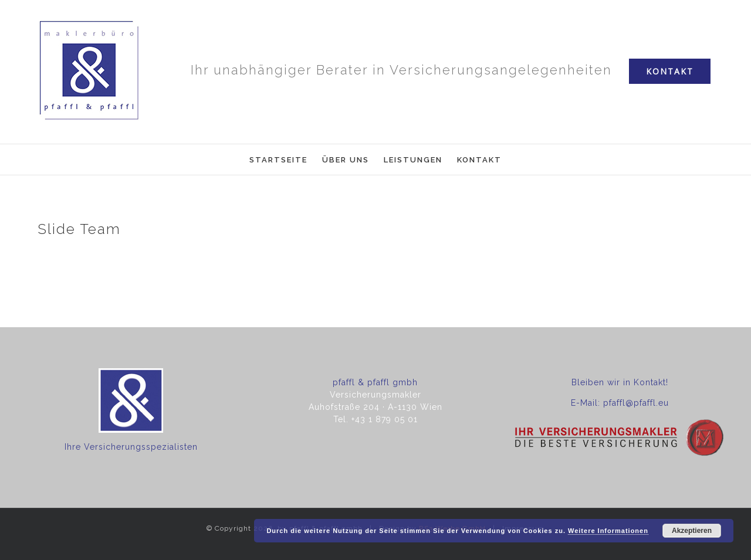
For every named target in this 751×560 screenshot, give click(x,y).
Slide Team (79, 229)
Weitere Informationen (608, 531)
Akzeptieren (692, 531)
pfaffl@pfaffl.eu (636, 403)
